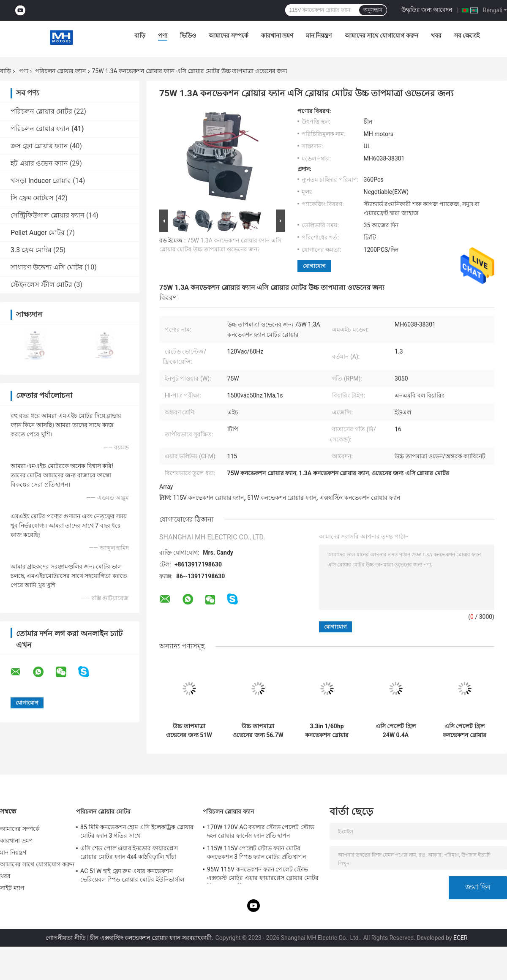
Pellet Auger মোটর (38, 233)
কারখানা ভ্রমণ (277, 35)
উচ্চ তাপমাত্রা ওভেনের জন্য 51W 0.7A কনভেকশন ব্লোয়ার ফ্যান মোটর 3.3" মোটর (189, 731)
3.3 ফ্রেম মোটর (31, 250)
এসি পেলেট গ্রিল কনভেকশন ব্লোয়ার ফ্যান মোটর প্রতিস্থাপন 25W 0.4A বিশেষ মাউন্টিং (465, 731)
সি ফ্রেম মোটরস (32, 198)
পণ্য (163, 35)
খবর (436, 35)
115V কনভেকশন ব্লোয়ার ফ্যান (208, 498)
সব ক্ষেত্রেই (467, 35)
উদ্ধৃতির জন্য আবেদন (427, 10)
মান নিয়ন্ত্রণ (319, 35)
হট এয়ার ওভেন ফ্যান (39, 163)
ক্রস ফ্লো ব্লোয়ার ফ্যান (39, 146)
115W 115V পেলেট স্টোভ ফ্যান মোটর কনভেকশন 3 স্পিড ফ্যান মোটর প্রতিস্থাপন (256, 852)
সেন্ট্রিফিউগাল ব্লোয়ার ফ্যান (48, 215)
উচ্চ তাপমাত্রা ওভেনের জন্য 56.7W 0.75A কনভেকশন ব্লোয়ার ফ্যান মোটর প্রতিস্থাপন (258, 731)
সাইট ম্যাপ (12, 888)
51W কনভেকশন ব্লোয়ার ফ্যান (282, 498)
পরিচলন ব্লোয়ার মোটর (41, 111)
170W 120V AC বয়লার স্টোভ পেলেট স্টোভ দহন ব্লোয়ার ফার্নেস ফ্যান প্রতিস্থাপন (261, 831)
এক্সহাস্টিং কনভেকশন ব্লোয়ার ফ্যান (360, 498)
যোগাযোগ (314, 266)
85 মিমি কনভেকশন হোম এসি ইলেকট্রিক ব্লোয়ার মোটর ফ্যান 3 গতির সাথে (137, 831)
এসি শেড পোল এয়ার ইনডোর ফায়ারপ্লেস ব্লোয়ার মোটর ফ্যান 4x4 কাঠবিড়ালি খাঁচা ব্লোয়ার (129, 854)
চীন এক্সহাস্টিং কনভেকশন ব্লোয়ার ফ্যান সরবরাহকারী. (152, 938)
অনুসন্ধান (373, 10)
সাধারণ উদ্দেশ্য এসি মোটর (47, 267)
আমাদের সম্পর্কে (228, 35)
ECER (461, 938)
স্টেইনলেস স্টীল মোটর (41, 284)
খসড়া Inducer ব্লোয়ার (41, 181)
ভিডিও (188, 35)
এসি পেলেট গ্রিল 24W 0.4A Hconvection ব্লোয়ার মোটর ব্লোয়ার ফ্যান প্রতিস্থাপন (396, 731)
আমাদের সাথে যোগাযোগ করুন (382, 35)
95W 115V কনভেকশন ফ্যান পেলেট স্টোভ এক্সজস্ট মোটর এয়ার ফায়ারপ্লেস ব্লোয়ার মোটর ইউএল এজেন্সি (263, 875)
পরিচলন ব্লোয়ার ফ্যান (60, 71)
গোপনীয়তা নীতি (65, 938)
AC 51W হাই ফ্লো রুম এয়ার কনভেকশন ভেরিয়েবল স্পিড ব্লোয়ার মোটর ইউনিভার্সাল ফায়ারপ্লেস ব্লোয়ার (132, 877)
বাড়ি (140, 35)
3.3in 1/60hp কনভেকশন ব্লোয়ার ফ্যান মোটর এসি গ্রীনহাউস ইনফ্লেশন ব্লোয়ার (327, 731)
